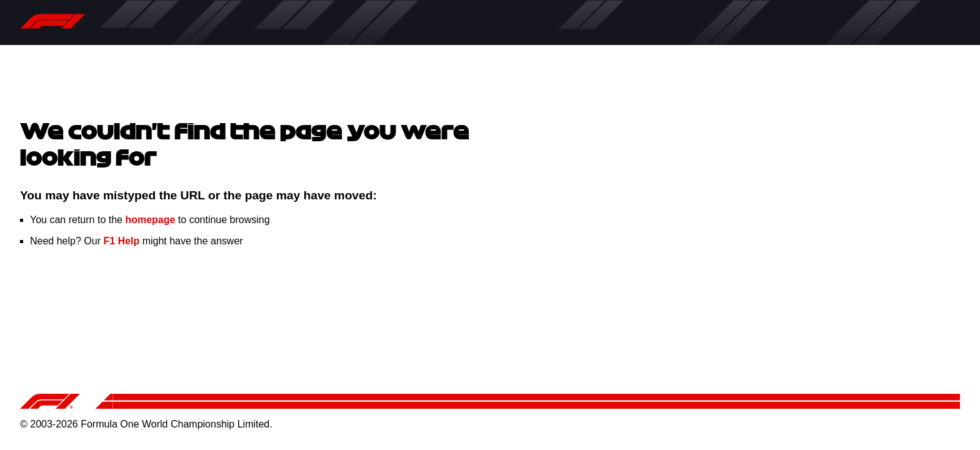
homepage (150, 220)
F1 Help (121, 241)
